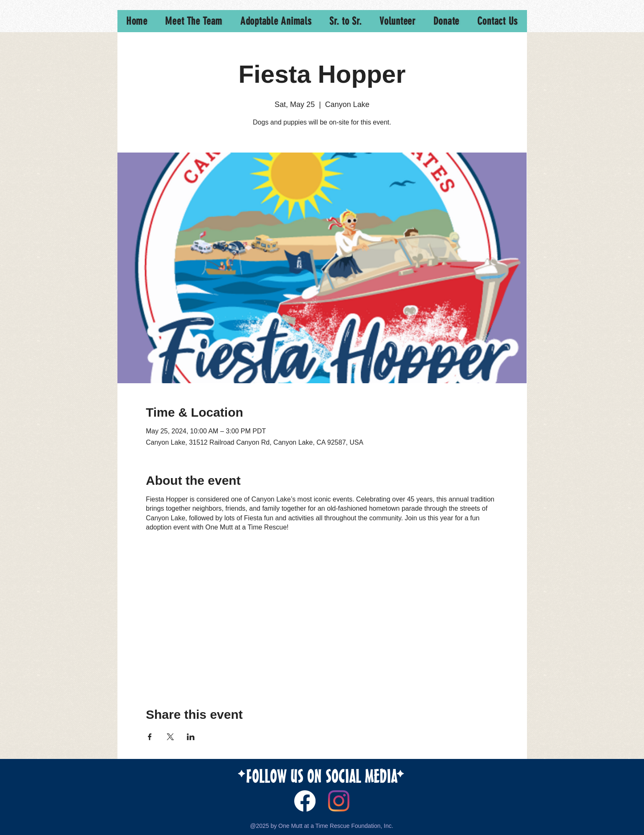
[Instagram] (339, 801)
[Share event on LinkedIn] (191, 737)
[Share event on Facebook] (150, 737)
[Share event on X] (170, 737)
